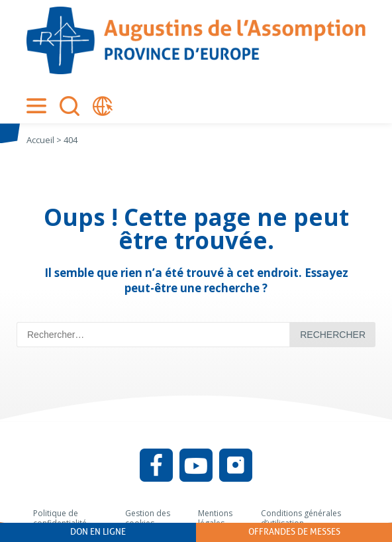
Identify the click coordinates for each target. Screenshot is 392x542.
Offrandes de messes (294, 532)
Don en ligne (98, 532)
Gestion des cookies (148, 518)
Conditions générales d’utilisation (301, 518)
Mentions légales (215, 518)
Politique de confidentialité (60, 518)
